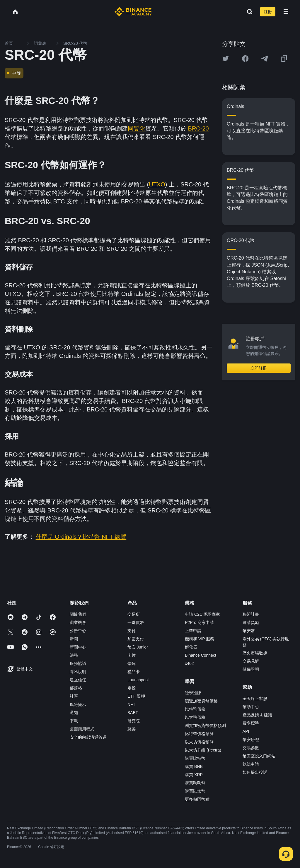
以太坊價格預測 (199, 742)
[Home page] (133, 12)
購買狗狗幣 (195, 783)
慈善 (132, 729)
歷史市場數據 (255, 653)
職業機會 (78, 622)
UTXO (157, 184)
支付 (132, 631)
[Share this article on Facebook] (245, 59)
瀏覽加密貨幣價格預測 (205, 725)
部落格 (76, 688)
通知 (74, 713)
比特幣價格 (195, 709)
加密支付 (136, 639)
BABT (133, 713)
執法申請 (251, 764)
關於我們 (78, 614)
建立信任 (78, 680)
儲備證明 (251, 669)
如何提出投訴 (255, 772)
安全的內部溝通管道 (88, 737)
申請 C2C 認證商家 (202, 614)
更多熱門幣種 (197, 799)
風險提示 (78, 704)
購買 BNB (194, 766)
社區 (74, 696)
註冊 (268, 12)
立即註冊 (259, 368)
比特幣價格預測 (199, 734)
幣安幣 (249, 631)
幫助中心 (251, 707)
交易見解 (251, 661)
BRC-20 (198, 128)
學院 (132, 663)
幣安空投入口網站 (259, 756)
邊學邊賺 (193, 693)
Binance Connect (201, 655)
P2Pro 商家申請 (199, 622)
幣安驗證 (251, 740)
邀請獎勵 (251, 622)
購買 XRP (194, 775)
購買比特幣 (195, 758)
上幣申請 (193, 631)
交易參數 (251, 748)
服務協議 (78, 663)
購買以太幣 (195, 791)
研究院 (134, 721)
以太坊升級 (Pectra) (203, 750)
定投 (132, 688)
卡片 (132, 655)
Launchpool (138, 680)
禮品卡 (134, 672)
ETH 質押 (136, 696)
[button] (286, 12)
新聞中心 (78, 647)
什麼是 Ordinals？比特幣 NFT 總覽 (81, 537)
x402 (189, 663)
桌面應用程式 (82, 729)
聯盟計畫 (251, 614)
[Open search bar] (248, 12)
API (246, 731)
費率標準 (251, 723)
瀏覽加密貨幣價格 (201, 701)
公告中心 (78, 631)
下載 (74, 721)
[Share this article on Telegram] (265, 59)
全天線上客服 (255, 699)
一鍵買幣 (136, 622)
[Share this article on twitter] (226, 59)
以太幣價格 (195, 717)
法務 (74, 655)
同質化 (137, 128)
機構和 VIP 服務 (200, 639)
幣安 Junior (138, 647)
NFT (131, 704)
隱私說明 (78, 672)
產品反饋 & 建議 (257, 715)
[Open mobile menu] (286, 12)
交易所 (134, 614)
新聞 (74, 639)
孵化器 (191, 647)
